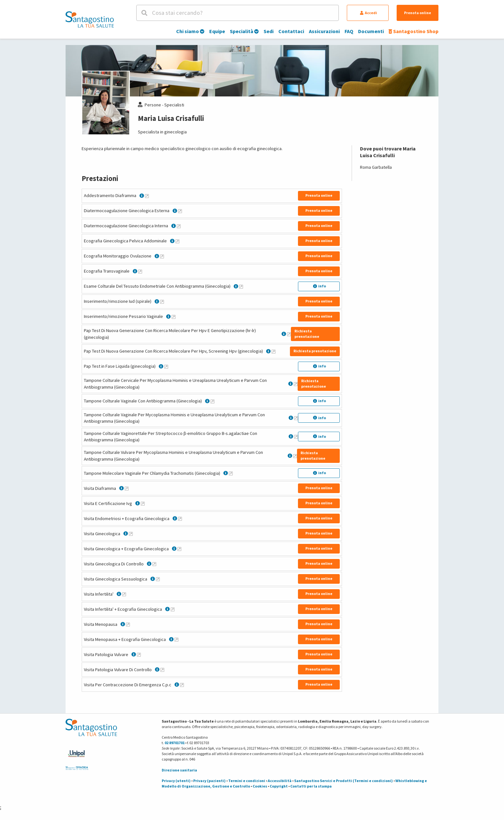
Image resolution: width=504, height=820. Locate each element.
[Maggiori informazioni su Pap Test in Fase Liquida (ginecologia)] (166, 366)
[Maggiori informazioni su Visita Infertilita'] (124, 594)
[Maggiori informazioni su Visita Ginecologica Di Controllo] (154, 564)
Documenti (371, 31)
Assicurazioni (324, 31)
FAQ (349, 31)
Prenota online (418, 13)
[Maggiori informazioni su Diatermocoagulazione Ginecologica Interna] (179, 226)
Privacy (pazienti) (209, 781)
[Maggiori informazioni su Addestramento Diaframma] (147, 196)
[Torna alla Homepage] (90, 19)
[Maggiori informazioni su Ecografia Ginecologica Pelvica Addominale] (177, 241)
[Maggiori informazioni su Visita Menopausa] (128, 624)
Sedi (269, 31)
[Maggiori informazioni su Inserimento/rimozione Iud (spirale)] (162, 302)
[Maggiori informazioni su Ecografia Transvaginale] (140, 271)
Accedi (369, 13)
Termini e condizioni (247, 781)
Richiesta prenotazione (307, 334)
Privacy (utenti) (176, 781)
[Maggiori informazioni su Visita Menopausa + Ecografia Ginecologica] (176, 639)
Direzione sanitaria (179, 770)
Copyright (279, 786)
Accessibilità (280, 781)
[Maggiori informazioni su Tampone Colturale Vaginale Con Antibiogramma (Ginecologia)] (212, 401)
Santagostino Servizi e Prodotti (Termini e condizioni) (343, 781)
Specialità (244, 31)
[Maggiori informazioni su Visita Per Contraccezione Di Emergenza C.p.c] (182, 685)
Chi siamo (190, 31)
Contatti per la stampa (311, 786)
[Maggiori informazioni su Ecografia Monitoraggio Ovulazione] (162, 256)
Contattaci (291, 31)
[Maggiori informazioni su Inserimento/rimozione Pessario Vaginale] (174, 317)
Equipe (217, 31)
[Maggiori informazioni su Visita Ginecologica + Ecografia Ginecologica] (179, 549)
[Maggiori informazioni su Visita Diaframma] (127, 488)
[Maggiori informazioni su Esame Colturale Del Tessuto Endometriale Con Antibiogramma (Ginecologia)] (241, 286)
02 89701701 (175, 743)
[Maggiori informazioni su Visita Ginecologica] (131, 534)
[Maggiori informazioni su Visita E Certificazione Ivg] (143, 503)
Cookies (260, 786)
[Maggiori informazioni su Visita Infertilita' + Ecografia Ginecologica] (173, 609)
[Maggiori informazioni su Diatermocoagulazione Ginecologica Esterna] (180, 211)
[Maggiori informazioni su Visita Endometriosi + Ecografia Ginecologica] (180, 518)
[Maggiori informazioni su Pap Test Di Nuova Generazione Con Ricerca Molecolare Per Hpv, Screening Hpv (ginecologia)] (274, 351)
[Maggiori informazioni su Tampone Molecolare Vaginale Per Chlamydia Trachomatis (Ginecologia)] (231, 473)
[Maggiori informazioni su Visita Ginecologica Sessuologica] (158, 579)
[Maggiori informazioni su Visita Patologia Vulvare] (139, 654)
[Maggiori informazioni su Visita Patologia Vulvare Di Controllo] (162, 670)
